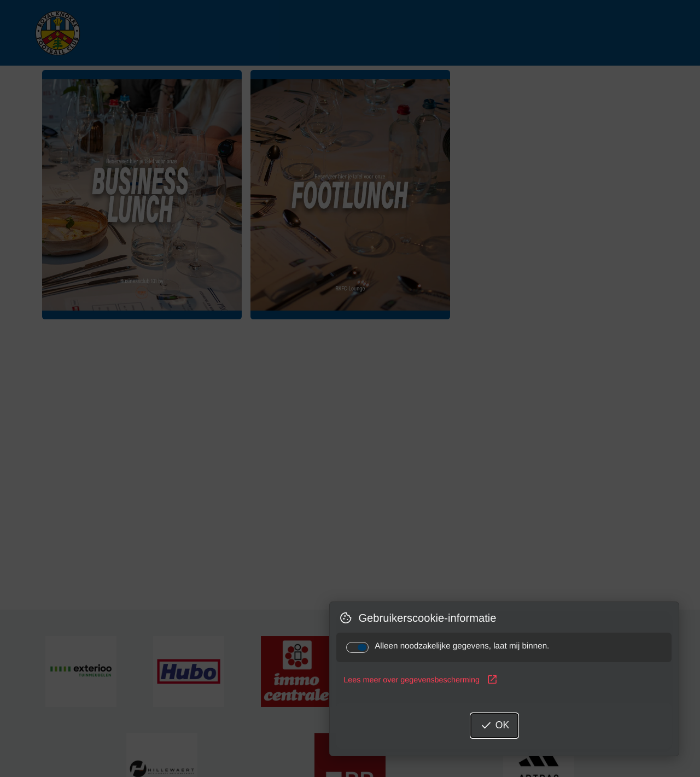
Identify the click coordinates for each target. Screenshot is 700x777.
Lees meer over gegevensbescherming (421, 680)
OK (494, 726)
